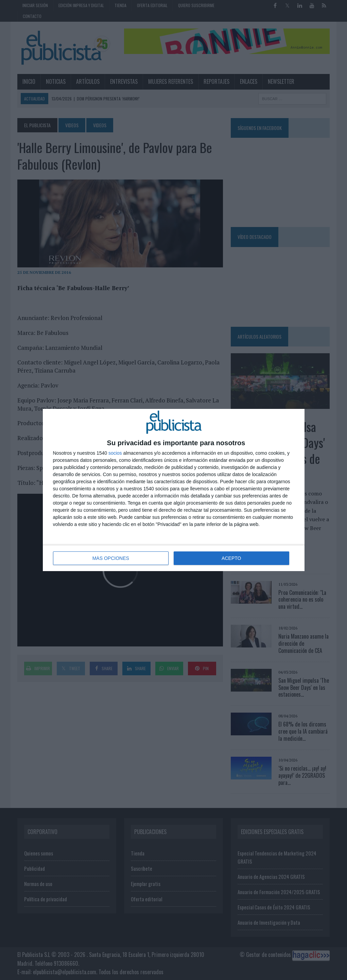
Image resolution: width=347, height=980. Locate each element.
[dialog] (174, 490)
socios (115, 453)
